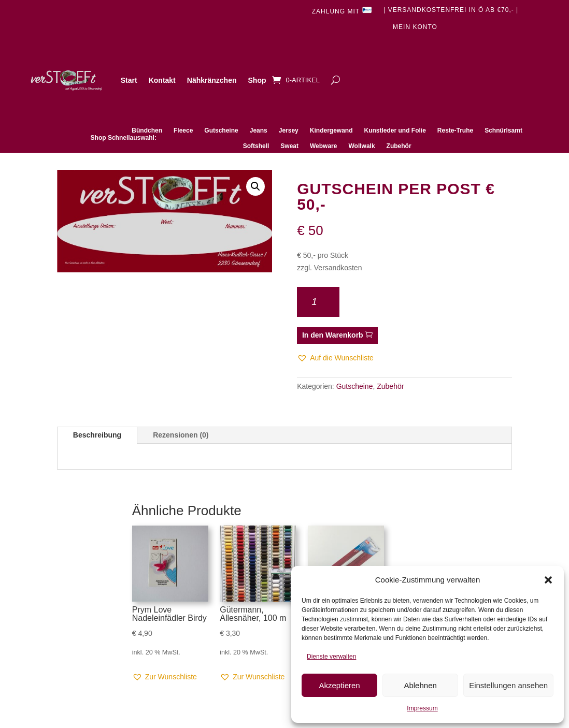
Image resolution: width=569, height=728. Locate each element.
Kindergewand (331, 130)
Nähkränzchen (212, 80)
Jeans (259, 130)
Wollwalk (361, 146)
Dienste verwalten (331, 657)
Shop (257, 80)
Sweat (289, 146)
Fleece (183, 130)
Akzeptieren (339, 685)
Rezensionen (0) (181, 435)
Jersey (289, 130)
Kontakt (162, 80)
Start (129, 80)
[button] (548, 580)
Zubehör (399, 146)
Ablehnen (420, 685)
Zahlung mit (342, 11)
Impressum (422, 708)
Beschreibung (97, 435)
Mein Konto (415, 27)
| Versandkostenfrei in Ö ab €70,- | (451, 10)
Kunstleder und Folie (395, 130)
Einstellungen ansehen (508, 685)
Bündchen (147, 130)
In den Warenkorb (333, 335)
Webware (323, 146)
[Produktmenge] (318, 302)
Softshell (256, 146)
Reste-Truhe (455, 130)
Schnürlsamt (503, 130)
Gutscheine (221, 130)
